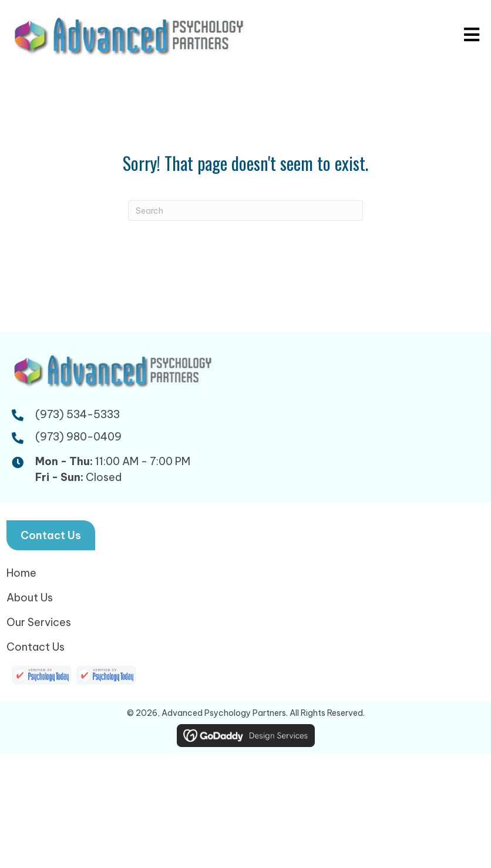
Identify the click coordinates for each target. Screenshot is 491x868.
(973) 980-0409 (78, 437)
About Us (30, 598)
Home (21, 573)
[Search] (246, 211)
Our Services (39, 622)
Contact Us (36, 647)
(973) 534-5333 (78, 414)
